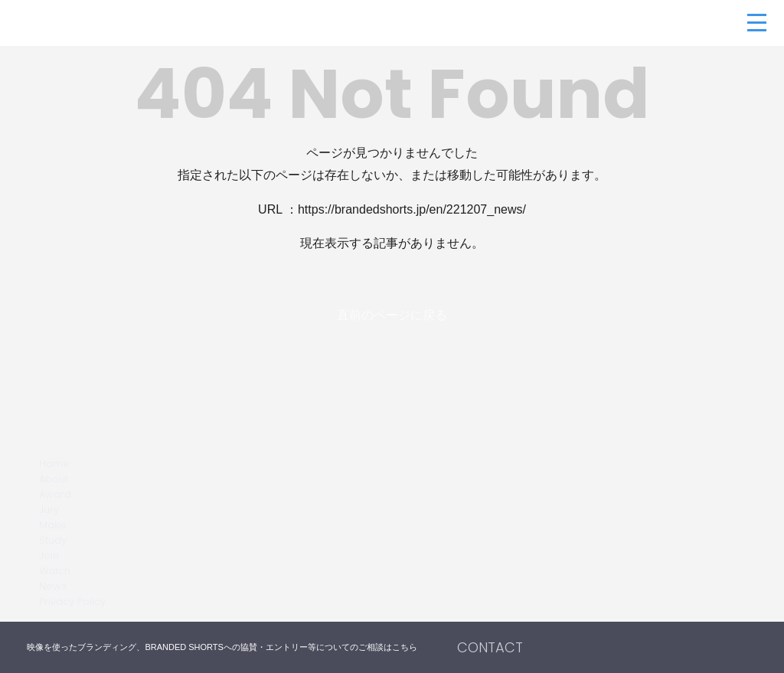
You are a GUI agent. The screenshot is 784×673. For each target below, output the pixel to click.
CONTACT (490, 647)
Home (54, 464)
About (54, 479)
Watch (55, 571)
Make (52, 525)
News (53, 586)
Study (53, 540)
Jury (49, 510)
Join (49, 555)
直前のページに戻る (392, 315)
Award (55, 494)
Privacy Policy (72, 601)
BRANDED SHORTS (100, 23)
